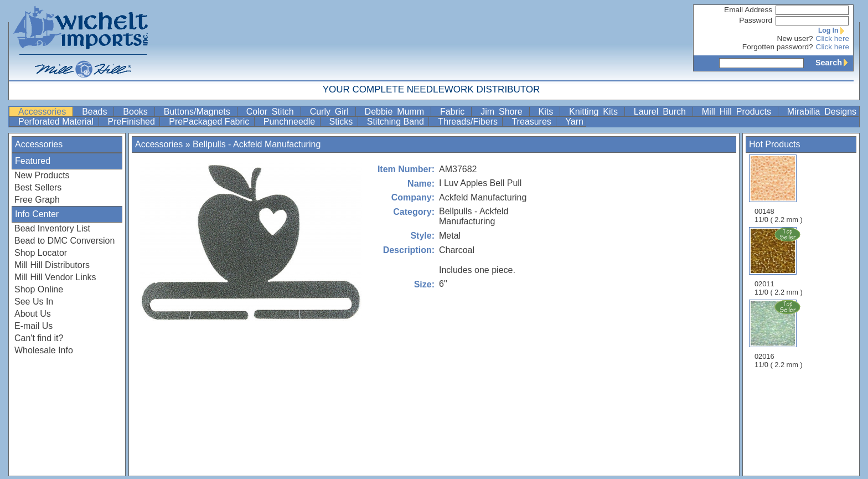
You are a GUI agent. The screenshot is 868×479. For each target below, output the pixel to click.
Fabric (454, 112)
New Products (42, 175)
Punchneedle (291, 122)
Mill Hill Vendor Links (55, 277)
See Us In (34, 302)
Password (756, 20)
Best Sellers (38, 187)
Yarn (574, 122)
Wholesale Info (44, 350)
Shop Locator (41, 253)
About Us (33, 314)
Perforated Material (57, 122)
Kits (548, 112)
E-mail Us (33, 326)
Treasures (533, 122)
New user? (795, 38)
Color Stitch (272, 112)
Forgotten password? (778, 47)
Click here (833, 38)
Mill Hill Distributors (52, 265)
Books (137, 112)
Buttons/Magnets (199, 112)
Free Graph (37, 200)
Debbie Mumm (397, 112)
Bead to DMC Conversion (64, 241)
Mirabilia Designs (822, 112)
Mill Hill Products (739, 112)
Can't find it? (39, 338)
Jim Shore (503, 112)
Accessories (44, 112)
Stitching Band (397, 122)
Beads (97, 112)
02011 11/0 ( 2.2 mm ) (779, 261)
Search (834, 63)
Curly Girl (332, 112)
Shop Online (39, 289)
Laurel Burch (662, 112)
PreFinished (133, 122)
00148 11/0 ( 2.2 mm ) (779, 189)
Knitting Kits (596, 112)
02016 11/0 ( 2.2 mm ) (779, 334)
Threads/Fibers (469, 122)
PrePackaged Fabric (210, 122)
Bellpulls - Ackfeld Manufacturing (257, 144)
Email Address (748, 10)
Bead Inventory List (52, 228)
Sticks (342, 122)
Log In (834, 30)
